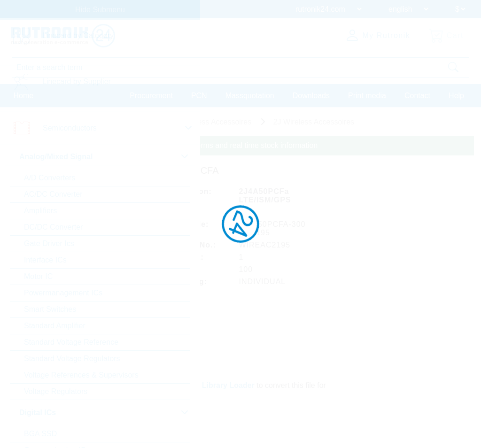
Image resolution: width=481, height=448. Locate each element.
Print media (367, 96)
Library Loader (228, 385)
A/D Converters (50, 178)
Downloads (311, 96)
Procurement (151, 96)
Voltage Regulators (56, 391)
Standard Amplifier (55, 326)
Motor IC (38, 276)
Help (456, 96)
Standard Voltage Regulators (72, 359)
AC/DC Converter (53, 194)
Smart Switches (50, 309)
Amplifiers (40, 211)
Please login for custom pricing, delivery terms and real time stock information (189, 145)
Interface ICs (45, 260)
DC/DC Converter (53, 227)
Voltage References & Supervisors (81, 375)
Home (24, 96)
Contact (417, 96)
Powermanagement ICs (63, 293)
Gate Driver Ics (49, 243)
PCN (199, 96)
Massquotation (250, 96)
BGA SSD (40, 434)
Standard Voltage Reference (71, 342)
